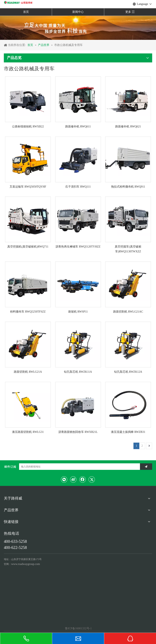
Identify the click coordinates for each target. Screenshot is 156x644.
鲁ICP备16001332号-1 (78, 628)
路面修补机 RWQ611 (78, 127)
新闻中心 (78, 12)
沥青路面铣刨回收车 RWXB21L (78, 432)
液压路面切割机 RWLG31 (28, 432)
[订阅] (146, 467)
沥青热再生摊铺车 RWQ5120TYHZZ (78, 247)
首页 (26, 12)
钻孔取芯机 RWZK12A (128, 372)
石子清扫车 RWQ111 (78, 187)
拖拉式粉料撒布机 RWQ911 (128, 187)
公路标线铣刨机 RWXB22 (28, 127)
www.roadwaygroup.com (25, 564)
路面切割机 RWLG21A (28, 372)
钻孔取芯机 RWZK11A (78, 372)
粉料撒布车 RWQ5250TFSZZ (28, 312)
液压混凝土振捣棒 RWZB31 (128, 432)
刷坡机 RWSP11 (78, 312)
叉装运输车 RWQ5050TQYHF (28, 187)
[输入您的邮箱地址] (79, 467)
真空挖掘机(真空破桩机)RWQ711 (28, 247)
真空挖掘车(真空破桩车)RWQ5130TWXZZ (128, 249)
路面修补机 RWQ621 (128, 127)
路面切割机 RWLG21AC (128, 312)
